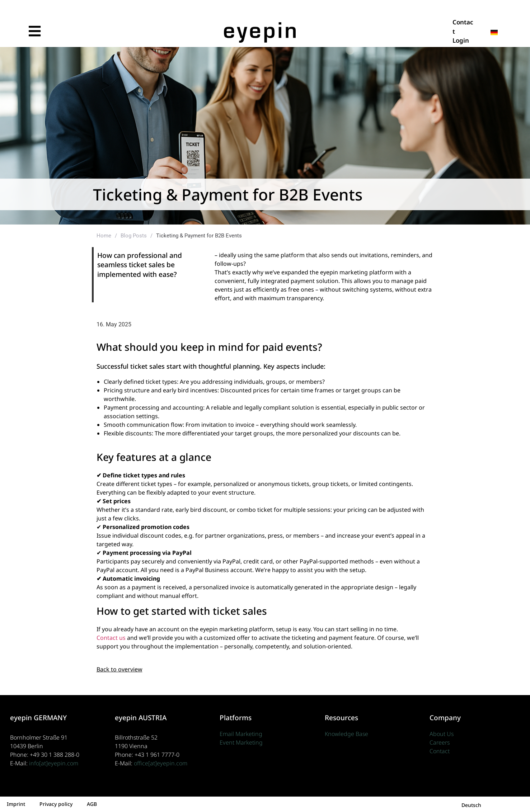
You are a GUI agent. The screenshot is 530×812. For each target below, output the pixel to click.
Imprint (16, 804)
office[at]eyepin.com (161, 763)
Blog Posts (134, 236)
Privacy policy (56, 804)
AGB (92, 804)
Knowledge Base (346, 734)
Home (104, 236)
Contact (440, 751)
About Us (442, 734)
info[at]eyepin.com (54, 763)
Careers (440, 742)
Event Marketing (241, 742)
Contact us (111, 638)
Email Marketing (241, 734)
